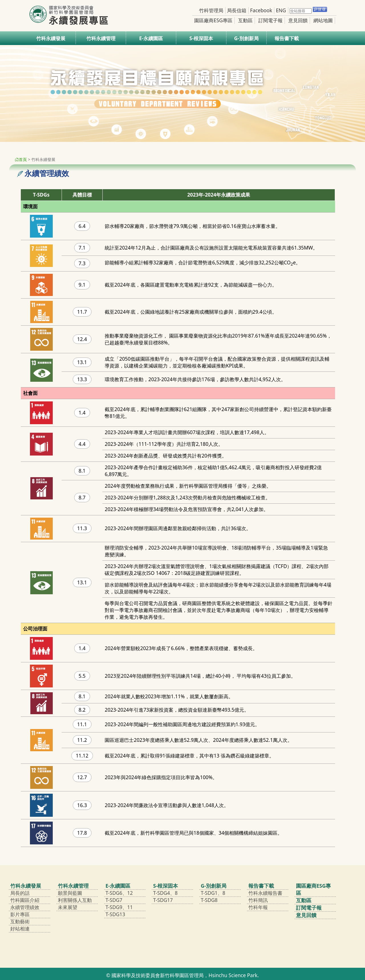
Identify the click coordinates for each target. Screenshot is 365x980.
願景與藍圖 (70, 893)
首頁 (21, 159)
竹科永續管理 (101, 38)
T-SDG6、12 (119, 893)
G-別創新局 (246, 38)
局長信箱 (237, 10)
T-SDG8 (209, 900)
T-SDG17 (163, 900)
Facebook (261, 10)
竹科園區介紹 (25, 900)
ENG (281, 10)
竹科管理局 (211, 10)
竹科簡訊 (258, 900)
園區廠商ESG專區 (213, 20)
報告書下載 (287, 38)
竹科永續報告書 (265, 893)
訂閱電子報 (270, 20)
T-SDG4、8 (165, 893)
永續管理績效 (25, 907)
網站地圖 (323, 20)
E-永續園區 (151, 38)
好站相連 (20, 929)
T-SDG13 (115, 914)
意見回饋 (298, 20)
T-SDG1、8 (213, 893)
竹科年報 (258, 907)
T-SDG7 (114, 900)
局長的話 (20, 893)
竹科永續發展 (51, 38)
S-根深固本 (201, 38)
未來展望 (68, 907)
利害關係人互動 (75, 900)
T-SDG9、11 (119, 907)
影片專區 (20, 914)
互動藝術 (20, 921)
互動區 (245, 20)
